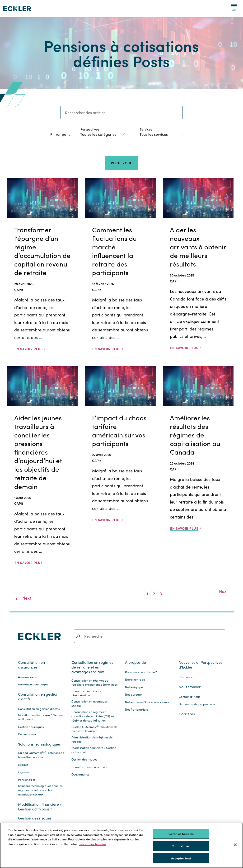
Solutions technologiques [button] (39, 744)
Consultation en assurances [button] (31, 665)
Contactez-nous (189, 697)
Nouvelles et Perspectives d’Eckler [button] (201, 665)
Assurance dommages (33, 684)
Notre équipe (134, 687)
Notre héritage (135, 680)
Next (27, 598)
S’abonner (186, 677)
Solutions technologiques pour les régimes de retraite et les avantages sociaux (40, 790)
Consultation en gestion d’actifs (39, 709)
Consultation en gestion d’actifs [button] (38, 697)
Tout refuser (181, 846)
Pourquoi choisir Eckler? (141, 672)
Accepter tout (181, 858)
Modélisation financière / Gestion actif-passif (40, 717)
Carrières (187, 714)
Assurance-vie (28, 677)
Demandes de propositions (197, 704)
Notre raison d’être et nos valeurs (147, 702)
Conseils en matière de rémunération (87, 693)
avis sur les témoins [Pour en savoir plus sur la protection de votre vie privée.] (93, 844)
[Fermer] (235, 845)
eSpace (23, 765)
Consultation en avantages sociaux (89, 704)
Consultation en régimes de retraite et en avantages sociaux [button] (92, 667)
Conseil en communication (89, 767)
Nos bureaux (134, 695)
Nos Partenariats (136, 710)
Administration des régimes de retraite (92, 739)
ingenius (24, 772)
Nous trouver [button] (190, 687)
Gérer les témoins (181, 834)
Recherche (121, 163)
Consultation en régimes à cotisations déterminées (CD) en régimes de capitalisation (93, 716)
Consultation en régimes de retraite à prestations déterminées (94, 683)
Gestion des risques (31, 727)
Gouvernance (27, 734)
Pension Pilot (27, 780)
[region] (121, 845)
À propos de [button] (136, 662)
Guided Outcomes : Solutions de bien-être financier (41, 755)
